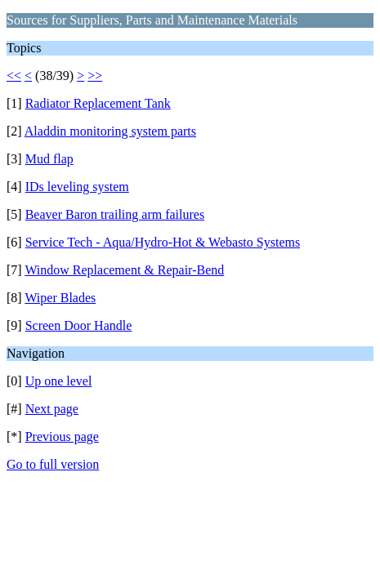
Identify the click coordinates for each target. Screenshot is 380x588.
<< (14, 76)
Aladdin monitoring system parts (110, 131)
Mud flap (49, 159)
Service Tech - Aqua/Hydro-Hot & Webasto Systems (163, 242)
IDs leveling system (77, 187)
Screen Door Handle (79, 325)
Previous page (62, 437)
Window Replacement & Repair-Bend (124, 270)
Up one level (59, 381)
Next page (52, 409)
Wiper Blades (60, 298)
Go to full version (53, 464)
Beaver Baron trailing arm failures (115, 214)
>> (95, 76)
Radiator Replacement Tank (98, 103)
